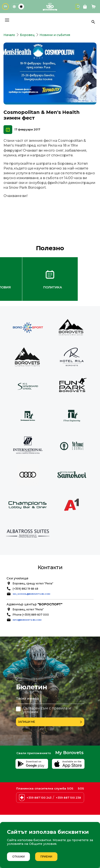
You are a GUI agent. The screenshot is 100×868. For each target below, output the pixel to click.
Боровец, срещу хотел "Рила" (33, 583)
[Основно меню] (7, 20)
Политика (53, 287)
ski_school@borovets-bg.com (31, 594)
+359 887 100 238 (68, 798)
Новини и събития (55, 35)
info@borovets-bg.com (27, 620)
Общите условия (43, 844)
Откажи (18, 857)
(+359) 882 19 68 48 (25, 589)
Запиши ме (50, 722)
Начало (9, 35)
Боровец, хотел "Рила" (28, 609)
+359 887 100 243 (39, 798)
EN (5, 6)
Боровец (27, 35)
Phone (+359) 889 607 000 (31, 615)
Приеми (46, 857)
